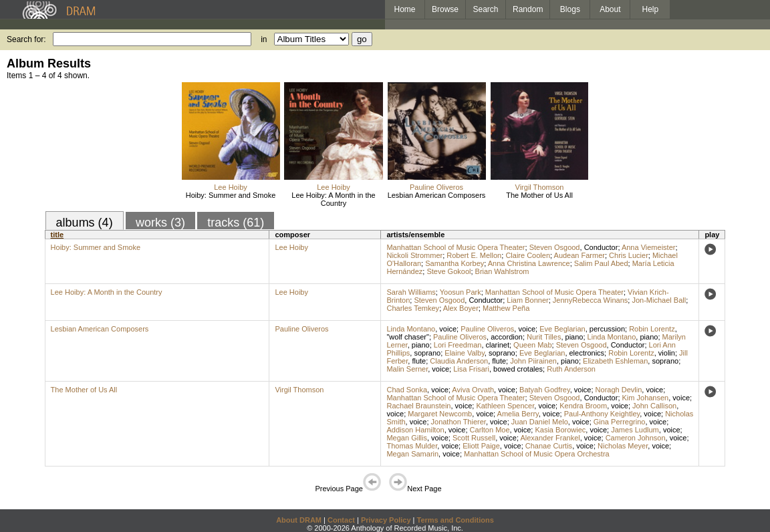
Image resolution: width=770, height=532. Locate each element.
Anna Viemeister (649, 247)
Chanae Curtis (549, 446)
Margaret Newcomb (440, 414)
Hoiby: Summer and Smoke (231, 195)
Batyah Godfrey (545, 390)
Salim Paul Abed (601, 263)
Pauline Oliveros (436, 187)
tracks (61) (236, 223)
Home (404, 9)
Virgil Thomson (540, 187)
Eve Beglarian (562, 329)
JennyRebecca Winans (591, 300)
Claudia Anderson (459, 361)
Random (528, 9)
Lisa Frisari (471, 369)
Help (651, 9)
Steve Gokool (448, 271)
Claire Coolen (528, 255)
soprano (427, 353)
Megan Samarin (412, 454)
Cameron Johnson (636, 438)
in (264, 39)
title (57, 235)
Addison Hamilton (415, 430)
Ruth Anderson (571, 369)
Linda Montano (411, 329)
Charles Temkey (413, 308)
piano (574, 337)
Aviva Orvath (473, 390)
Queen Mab (532, 345)
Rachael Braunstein (418, 406)
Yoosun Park (461, 292)
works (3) (160, 223)
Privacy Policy (386, 520)
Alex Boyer (461, 308)
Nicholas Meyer (623, 446)
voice (448, 329)
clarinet (498, 345)
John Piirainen (533, 361)
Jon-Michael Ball (659, 300)
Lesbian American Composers (437, 195)
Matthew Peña (506, 308)
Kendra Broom (583, 406)
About (610, 9)
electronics (587, 353)
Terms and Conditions (456, 520)
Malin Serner (407, 369)
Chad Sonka (407, 390)
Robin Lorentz (652, 329)
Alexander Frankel (550, 438)
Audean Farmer (580, 255)
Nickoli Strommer (414, 255)
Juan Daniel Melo (540, 422)
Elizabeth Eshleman (615, 361)
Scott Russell (474, 438)
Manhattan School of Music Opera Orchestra (537, 454)
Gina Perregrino (620, 422)
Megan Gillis (407, 438)
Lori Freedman (458, 345)
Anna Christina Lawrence (529, 263)
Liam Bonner (527, 300)
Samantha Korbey (455, 263)
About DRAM (299, 520)
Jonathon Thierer (459, 422)
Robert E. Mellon (474, 255)
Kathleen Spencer (505, 406)
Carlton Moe (490, 430)
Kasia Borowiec (560, 430)
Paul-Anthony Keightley (602, 414)
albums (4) (85, 223)
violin (667, 353)
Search (486, 9)
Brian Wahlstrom (502, 271)
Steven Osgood (555, 247)
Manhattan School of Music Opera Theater (456, 247)
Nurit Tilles (544, 337)
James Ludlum (635, 430)
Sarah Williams (411, 292)
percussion (607, 329)
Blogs (570, 9)
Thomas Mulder (412, 446)
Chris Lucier (629, 255)
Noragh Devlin (619, 390)
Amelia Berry (518, 414)
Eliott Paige (481, 446)
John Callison (654, 406)
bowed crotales (518, 369)
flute (419, 361)
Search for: (26, 39)
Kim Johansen (646, 398)
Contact (341, 520)
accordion (507, 337)
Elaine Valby (465, 353)
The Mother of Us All (539, 195)
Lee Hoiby (231, 187)
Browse (445, 9)
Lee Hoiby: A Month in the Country (333, 199)
